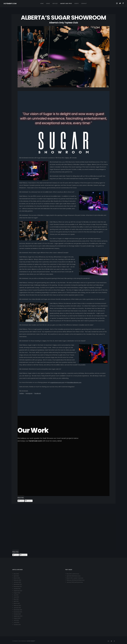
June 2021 (16, 597)
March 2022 (17, 578)
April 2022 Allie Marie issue (73, 576)
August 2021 (17, 593)
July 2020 (16, 620)
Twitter (22, 393)
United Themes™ (31, 641)
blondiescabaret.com (74, 382)
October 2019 (17, 625)
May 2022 (16, 574)
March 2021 (17, 603)
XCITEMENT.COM (10, 3)
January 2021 (17, 608)
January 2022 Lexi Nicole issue (75, 582)
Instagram (29, 393)
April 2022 (16, 576)
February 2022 (17, 580)
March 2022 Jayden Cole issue (75, 578)
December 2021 (18, 584)
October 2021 (17, 589)
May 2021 (16, 599)
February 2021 (17, 606)
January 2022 (17, 582)
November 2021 (18, 586)
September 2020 (18, 616)
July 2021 (16, 595)
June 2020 (16, 622)
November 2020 (18, 612)
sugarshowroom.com (57, 382)
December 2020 (18, 610)
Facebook (38, 393)
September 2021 (18, 591)
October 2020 (17, 614)
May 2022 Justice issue (73, 574)
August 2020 (17, 618)
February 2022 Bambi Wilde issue (75, 580)
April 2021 (16, 601)
